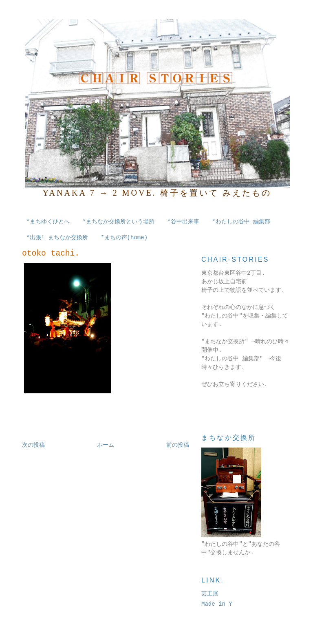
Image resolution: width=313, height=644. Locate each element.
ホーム (106, 445)
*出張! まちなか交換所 (57, 238)
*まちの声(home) (124, 238)
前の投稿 (178, 445)
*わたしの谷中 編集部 (241, 222)
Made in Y (217, 604)
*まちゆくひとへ (48, 222)
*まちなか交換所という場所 (118, 222)
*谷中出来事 (183, 222)
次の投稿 (33, 445)
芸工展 (210, 594)
